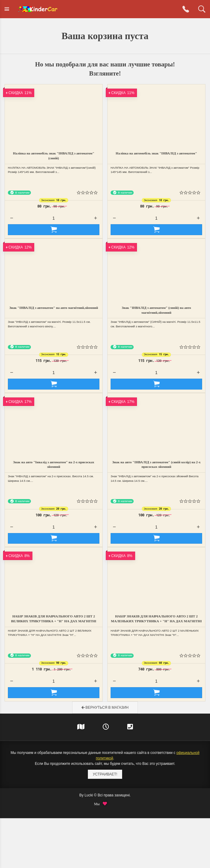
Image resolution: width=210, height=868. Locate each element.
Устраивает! (105, 774)
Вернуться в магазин (105, 708)
